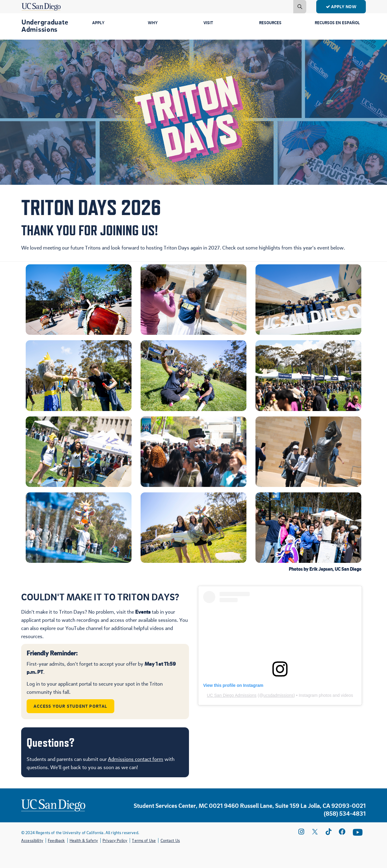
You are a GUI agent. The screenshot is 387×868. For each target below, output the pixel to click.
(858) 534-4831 (345, 814)
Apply (99, 23)
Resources (271, 23)
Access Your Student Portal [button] (71, 706)
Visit (208, 23)
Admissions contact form (136, 759)
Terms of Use (144, 840)
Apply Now (341, 6)
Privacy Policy (115, 840)
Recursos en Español (329, 26)
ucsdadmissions (278, 695)
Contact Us (170, 840)
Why (153, 23)
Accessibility (32, 840)
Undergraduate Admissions (45, 25)
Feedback (56, 840)
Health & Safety (84, 840)
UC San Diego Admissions (232, 695)
